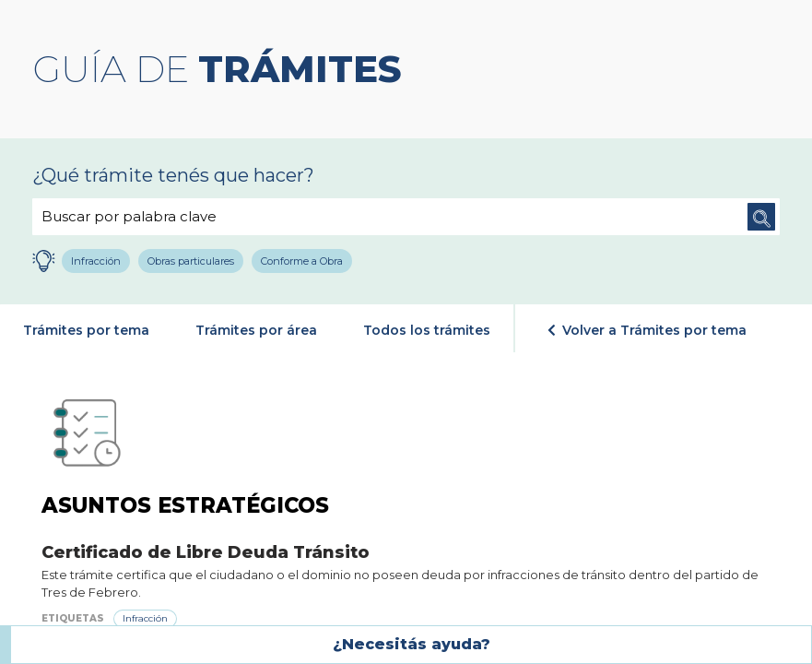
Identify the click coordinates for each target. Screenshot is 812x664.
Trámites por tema (86, 330)
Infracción (97, 261)
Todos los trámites (427, 330)
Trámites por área (256, 330)
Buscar (761, 217)
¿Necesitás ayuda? (412, 644)
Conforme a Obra (303, 261)
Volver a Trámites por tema (647, 330)
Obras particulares (192, 261)
